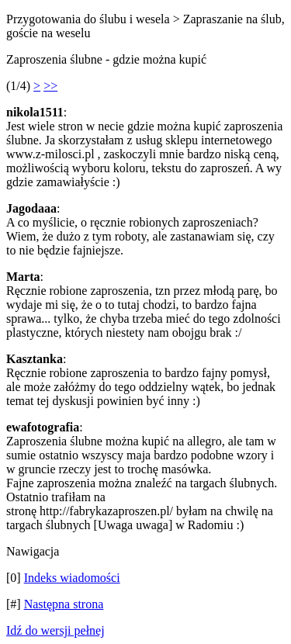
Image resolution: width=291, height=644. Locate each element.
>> (50, 86)
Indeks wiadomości (72, 578)
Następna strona (64, 604)
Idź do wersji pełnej (55, 630)
